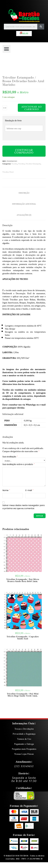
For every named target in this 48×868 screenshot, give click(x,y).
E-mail (29, 490)
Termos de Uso (24, 739)
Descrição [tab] (24, 193)
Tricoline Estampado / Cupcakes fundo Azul (23, 638)
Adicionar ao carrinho (32, 108)
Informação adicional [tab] (24, 204)
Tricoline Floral (8, 172)
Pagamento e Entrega (24, 744)
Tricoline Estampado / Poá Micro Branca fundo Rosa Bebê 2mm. (23, 580)
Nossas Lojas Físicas (24, 754)
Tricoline (21, 164)
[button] (7, 49)
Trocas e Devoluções (24, 729)
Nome (6, 490)
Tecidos (14, 164)
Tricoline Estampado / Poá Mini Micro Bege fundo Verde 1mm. (23, 695)
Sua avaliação (10, 457)
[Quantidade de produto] (5, 108)
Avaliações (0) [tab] (24, 215)
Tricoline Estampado (33, 164)
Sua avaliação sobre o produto (18, 464)
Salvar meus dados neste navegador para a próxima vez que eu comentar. (23, 507)
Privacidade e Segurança (24, 734)
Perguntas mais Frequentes (24, 749)
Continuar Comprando (24, 151)
